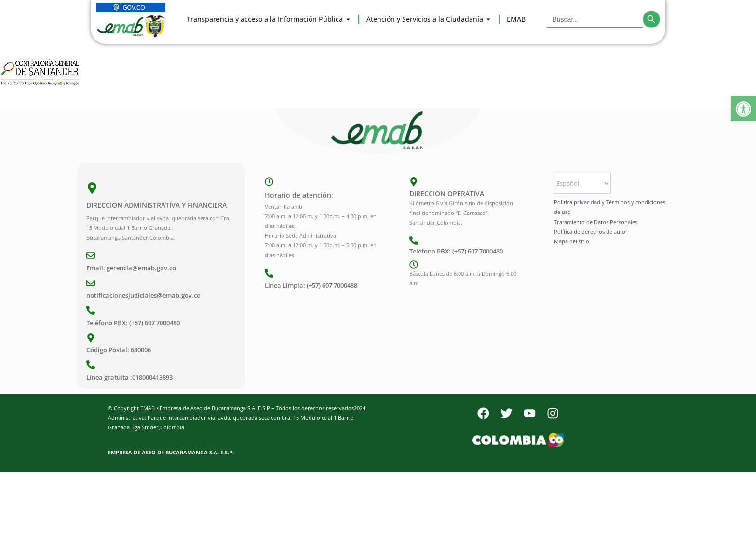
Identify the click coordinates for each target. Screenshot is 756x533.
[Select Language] (582, 183)
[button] (743, 109)
